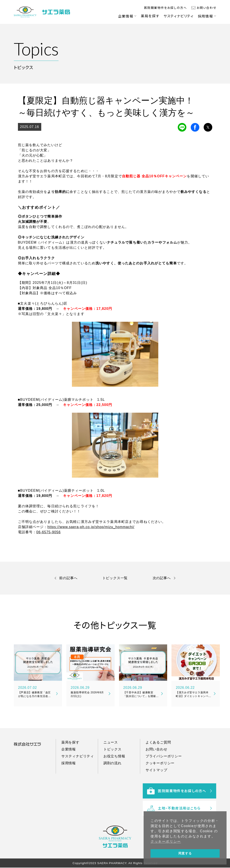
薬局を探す (150, 16)
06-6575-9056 (48, 532)
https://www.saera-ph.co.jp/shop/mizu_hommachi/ (91, 527)
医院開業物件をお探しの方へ (166, 8)
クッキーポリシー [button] (166, 841)
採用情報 (205, 16)
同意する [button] (185, 853)
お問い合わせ (207, 8)
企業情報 (126, 16)
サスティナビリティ (178, 16)
